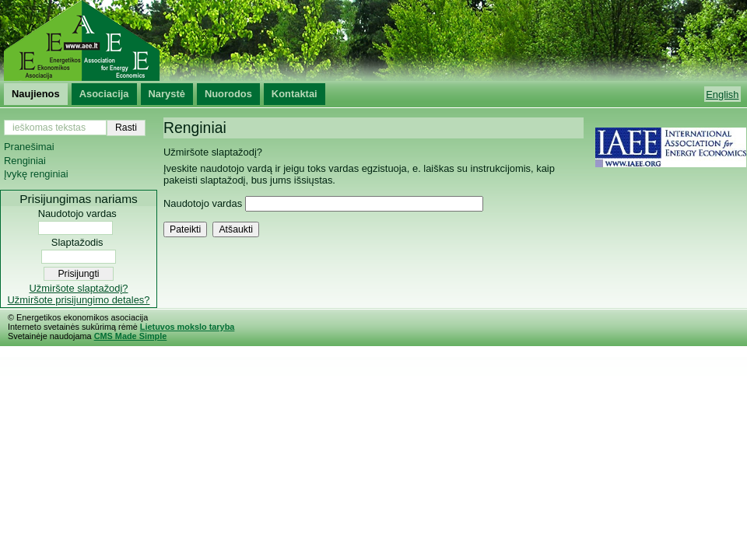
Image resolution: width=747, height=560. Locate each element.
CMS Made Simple (131, 336)
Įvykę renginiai (36, 174)
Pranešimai (29, 147)
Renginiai (25, 161)
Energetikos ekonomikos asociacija (373, 40)
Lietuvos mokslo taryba (187, 327)
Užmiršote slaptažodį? (79, 288)
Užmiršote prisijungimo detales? (79, 300)
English (722, 94)
